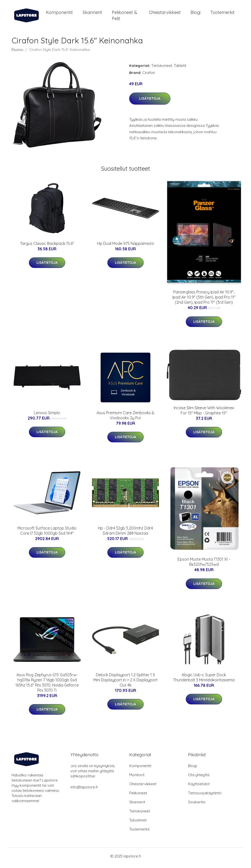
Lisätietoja (150, 102)
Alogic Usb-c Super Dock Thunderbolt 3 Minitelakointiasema (204, 681)
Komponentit (59, 14)
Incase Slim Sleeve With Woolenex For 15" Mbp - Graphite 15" (204, 414)
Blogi (195, 14)
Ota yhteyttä (199, 778)
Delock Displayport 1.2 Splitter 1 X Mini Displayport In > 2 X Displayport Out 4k (125, 683)
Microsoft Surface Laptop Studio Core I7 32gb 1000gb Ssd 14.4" (47, 534)
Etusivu (17, 53)
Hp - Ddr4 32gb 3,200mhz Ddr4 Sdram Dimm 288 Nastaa (125, 534)
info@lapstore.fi (84, 790)
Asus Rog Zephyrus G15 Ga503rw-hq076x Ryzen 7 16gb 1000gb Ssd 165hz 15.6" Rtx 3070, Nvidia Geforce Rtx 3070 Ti (47, 686)
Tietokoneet (162, 69)
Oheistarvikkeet (165, 14)
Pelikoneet (138, 796)
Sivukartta (197, 805)
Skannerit (92, 14)
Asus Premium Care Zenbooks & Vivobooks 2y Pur (125, 419)
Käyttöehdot (199, 787)
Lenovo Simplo (47, 416)
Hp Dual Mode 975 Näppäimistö (125, 247)
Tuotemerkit (222, 14)
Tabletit (180, 69)
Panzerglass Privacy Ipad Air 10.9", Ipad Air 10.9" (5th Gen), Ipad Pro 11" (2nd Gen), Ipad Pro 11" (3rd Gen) (204, 301)
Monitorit (137, 778)
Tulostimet (138, 824)
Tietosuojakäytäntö (205, 796)
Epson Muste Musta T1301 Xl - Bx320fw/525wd (204, 565)
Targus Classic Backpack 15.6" (47, 247)
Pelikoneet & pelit (125, 17)
